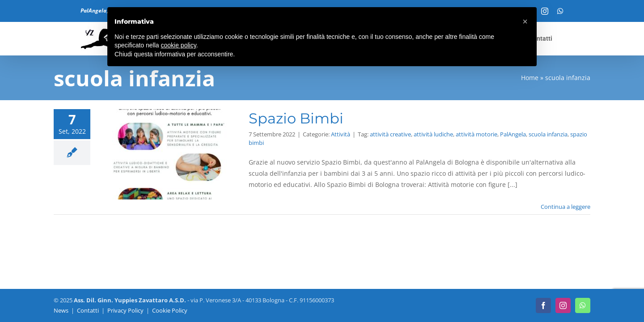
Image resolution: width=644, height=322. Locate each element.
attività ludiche (433, 134)
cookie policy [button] (179, 45)
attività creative (390, 134)
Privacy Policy (125, 310)
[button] (525, 21)
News (61, 310)
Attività (341, 134)
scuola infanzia (548, 134)
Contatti (88, 310)
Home (530, 78)
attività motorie (477, 134)
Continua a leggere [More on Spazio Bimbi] (566, 207)
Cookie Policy (170, 310)
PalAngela (513, 134)
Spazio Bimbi (296, 118)
